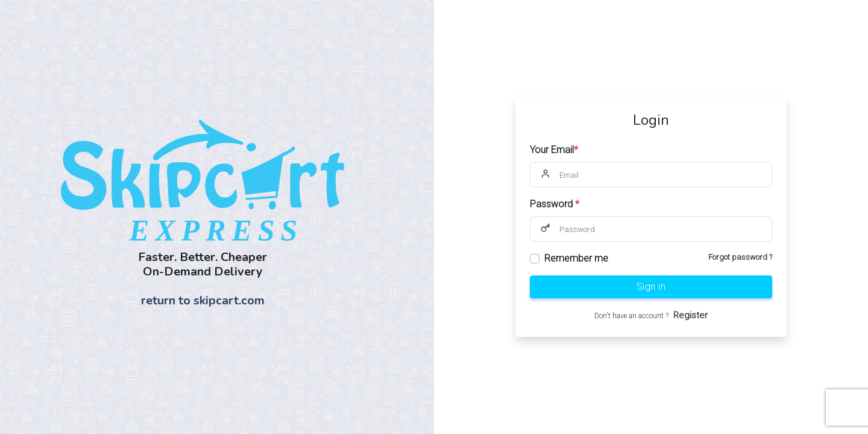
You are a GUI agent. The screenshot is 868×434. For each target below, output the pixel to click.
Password (555, 204)
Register (690, 315)
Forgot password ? (740, 257)
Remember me (576, 258)
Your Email (554, 150)
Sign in (651, 287)
